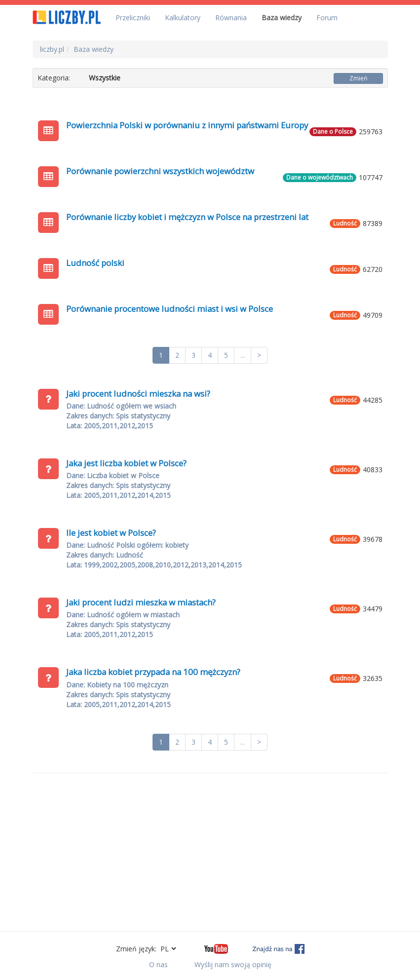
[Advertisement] (210, 852)
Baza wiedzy (282, 18)
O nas (158, 964)
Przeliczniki (133, 18)
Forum (327, 18)
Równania (231, 18)
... (243, 355)
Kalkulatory (183, 18)
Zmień (358, 78)
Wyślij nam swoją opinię (233, 964)
